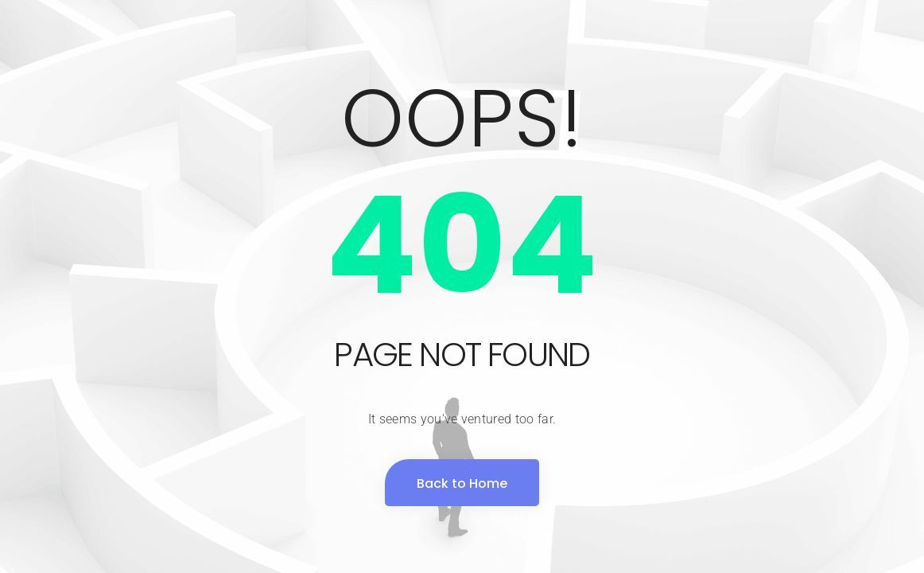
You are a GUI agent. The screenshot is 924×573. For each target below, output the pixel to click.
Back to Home (462, 483)
